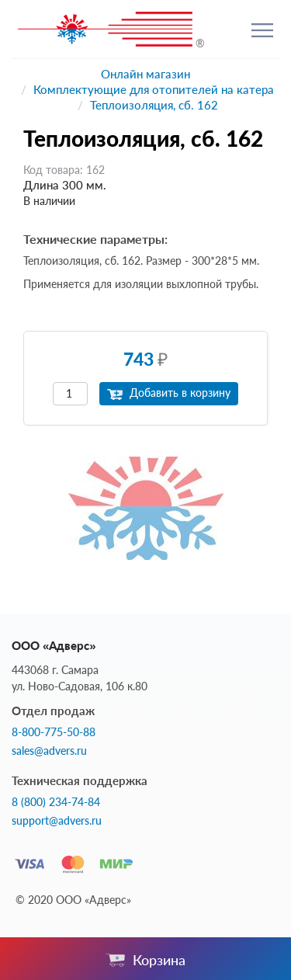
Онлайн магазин (145, 74)
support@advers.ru (57, 821)
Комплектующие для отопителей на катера (154, 89)
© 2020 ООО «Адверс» (73, 900)
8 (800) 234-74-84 (56, 802)
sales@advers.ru (49, 751)
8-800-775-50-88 (54, 732)
